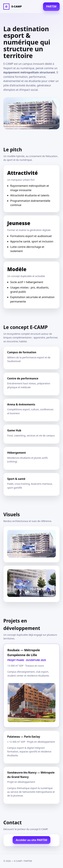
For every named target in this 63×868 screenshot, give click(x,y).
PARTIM (51, 6)
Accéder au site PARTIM (32, 840)
